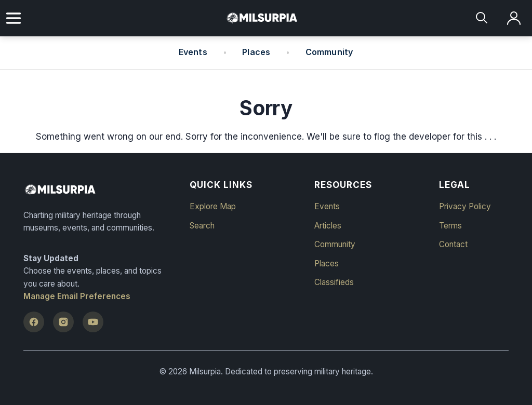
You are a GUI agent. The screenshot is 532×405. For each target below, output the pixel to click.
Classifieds (334, 282)
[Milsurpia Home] (100, 190)
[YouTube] (93, 322)
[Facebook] (34, 322)
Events (193, 52)
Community (329, 52)
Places (256, 52)
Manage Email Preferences (77, 296)
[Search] (482, 18)
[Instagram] (63, 322)
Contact (453, 244)
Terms (450, 226)
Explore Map (213, 206)
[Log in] (514, 18)
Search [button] (202, 226)
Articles (328, 226)
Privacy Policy (465, 206)
